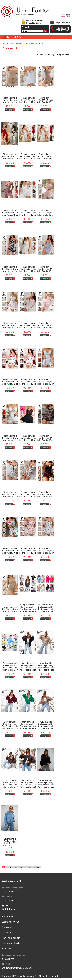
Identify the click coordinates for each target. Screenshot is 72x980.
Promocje (7, 927)
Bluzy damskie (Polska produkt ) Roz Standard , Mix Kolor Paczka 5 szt (28, 667)
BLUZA (42, 44)
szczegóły (9, 110)
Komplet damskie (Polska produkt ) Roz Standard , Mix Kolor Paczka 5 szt (28, 608)
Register (66, 23)
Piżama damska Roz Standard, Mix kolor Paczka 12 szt (10, 156)
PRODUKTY (8, 916)
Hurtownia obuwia (11, 943)
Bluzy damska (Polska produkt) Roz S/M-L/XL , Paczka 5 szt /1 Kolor (10, 843)
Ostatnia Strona (34, 868)
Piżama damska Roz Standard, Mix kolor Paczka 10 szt (28, 494)
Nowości (6, 933)
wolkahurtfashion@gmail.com (17, 968)
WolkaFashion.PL (29, 976)
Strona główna (8, 44)
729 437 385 (8, 959)
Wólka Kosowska (10, 922)
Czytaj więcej (10, 48)
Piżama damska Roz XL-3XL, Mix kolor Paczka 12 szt (10, 100)
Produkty (19, 44)
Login (58, 23)
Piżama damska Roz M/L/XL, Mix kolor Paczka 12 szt (28, 100)
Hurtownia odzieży (11, 938)
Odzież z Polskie (31, 44)
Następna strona (20, 868)
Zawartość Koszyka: (34, 22)
